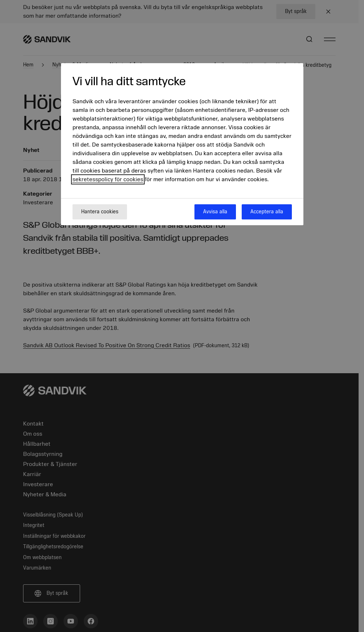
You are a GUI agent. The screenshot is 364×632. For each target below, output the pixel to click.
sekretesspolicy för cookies (108, 179)
